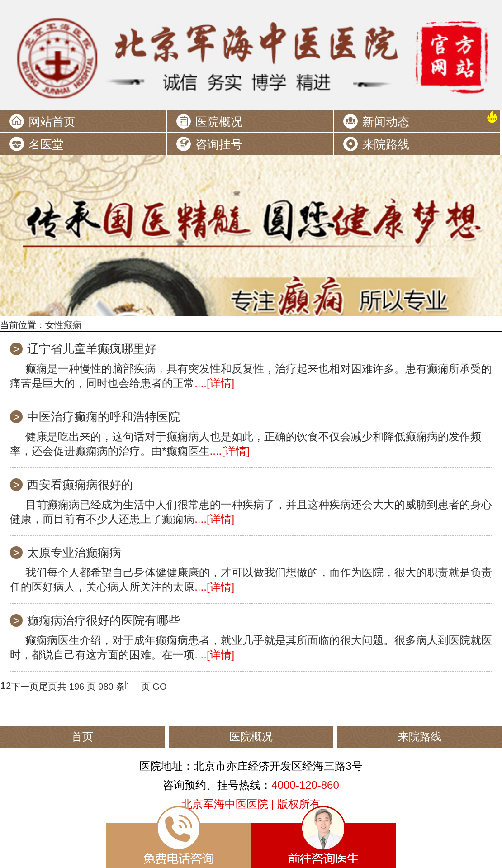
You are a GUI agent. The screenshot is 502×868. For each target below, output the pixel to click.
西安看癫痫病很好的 (80, 485)
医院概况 (219, 122)
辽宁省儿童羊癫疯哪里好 (92, 349)
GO (159, 687)
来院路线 (386, 144)
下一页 (25, 687)
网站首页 (52, 122)
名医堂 (46, 144)
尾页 (48, 687)
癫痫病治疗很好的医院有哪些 (104, 620)
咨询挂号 (219, 144)
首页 (82, 737)
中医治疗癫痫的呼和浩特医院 (104, 417)
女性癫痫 (63, 325)
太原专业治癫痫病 (74, 553)
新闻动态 (386, 122)
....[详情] (214, 383)
